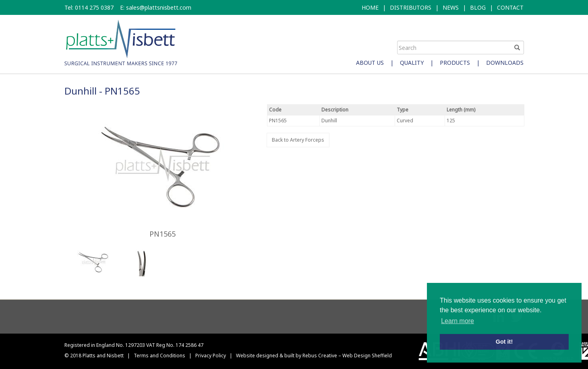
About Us (370, 63)
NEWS (451, 7)
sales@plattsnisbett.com (159, 7)
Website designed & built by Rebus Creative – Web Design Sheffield (314, 356)
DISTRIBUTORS (411, 7)
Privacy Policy (211, 356)
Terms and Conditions (159, 356)
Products (455, 63)
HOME (370, 7)
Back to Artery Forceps (298, 140)
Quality (412, 63)
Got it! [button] (504, 342)
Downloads (505, 63)
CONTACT (510, 7)
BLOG (478, 7)
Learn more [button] (458, 321)
